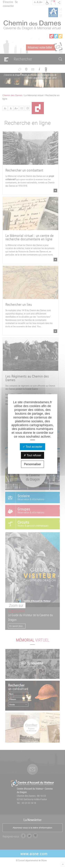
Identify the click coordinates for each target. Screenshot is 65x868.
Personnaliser (33, 464)
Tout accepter (32, 447)
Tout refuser (33, 455)
